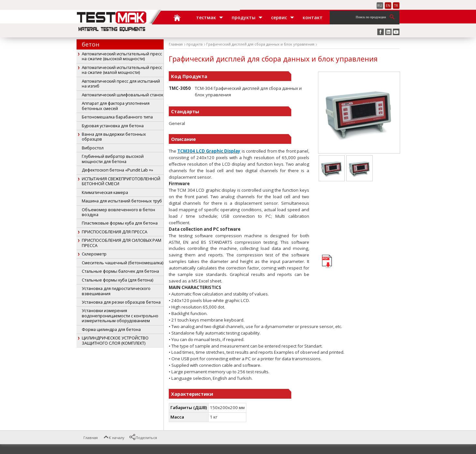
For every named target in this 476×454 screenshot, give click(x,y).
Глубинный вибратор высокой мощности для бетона (113, 159)
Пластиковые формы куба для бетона (120, 223)
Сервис (279, 17)
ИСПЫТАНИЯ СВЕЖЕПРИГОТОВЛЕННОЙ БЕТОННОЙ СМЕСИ (121, 181)
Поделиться (143, 438)
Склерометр (94, 254)
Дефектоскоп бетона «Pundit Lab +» (117, 170)
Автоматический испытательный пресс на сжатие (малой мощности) (122, 70)
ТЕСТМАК (206, 17)
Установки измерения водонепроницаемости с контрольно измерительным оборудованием (120, 316)
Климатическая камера (105, 192)
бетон (91, 44)
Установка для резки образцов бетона (121, 302)
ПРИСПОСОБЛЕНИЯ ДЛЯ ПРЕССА (115, 232)
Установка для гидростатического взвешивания (116, 291)
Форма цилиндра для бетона (111, 329)
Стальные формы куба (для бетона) (117, 280)
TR (396, 6)
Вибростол (93, 148)
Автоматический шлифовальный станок (123, 95)
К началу (113, 438)
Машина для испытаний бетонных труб (122, 201)
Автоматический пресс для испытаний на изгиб (121, 83)
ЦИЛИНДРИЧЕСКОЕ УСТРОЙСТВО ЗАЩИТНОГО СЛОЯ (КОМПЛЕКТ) (115, 340)
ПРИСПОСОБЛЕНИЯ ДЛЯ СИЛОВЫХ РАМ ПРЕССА (122, 243)
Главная (178, 17)
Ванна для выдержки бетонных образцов (114, 137)
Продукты (244, 17)
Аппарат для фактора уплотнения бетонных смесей (116, 106)
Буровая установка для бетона (113, 126)
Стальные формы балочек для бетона (120, 271)
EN (388, 6)
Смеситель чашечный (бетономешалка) (123, 263)
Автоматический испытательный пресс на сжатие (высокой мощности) (122, 56)
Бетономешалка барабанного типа (117, 117)
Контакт (313, 17)
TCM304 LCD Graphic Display (209, 151)
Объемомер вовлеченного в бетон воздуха (118, 212)
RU (380, 6)
